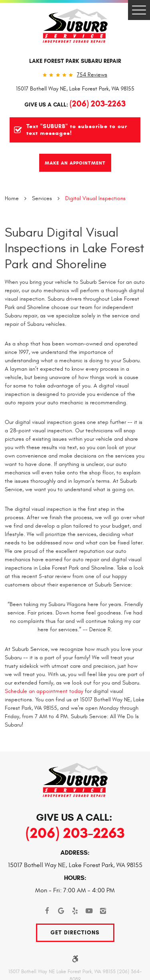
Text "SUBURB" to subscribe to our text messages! (77, 130)
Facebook (47, 911)
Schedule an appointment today (44, 691)
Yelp (75, 911)
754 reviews (92, 75)
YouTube (89, 911)
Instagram (103, 911)
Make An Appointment (75, 163)
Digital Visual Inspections (95, 198)
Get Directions (75, 933)
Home (12, 198)
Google (61, 911)
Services (42, 198)
